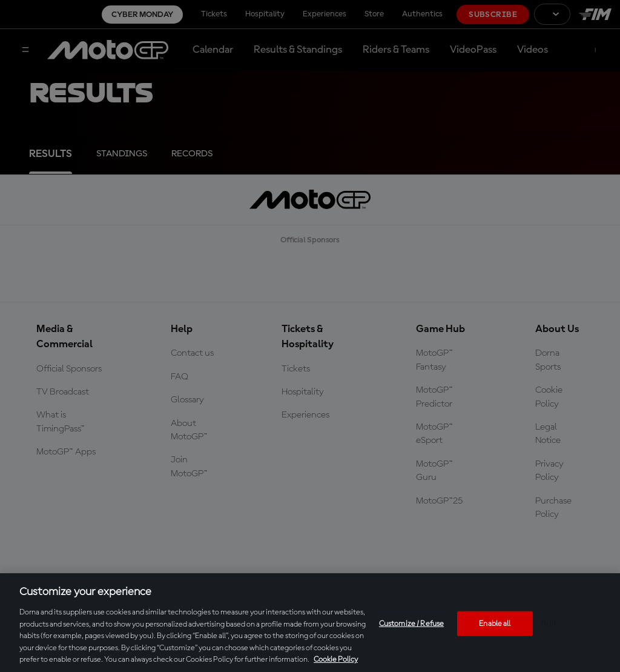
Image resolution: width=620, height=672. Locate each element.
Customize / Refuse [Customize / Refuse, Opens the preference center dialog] (411, 623)
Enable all (495, 623)
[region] (310, 623)
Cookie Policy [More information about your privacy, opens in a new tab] (336, 660)
